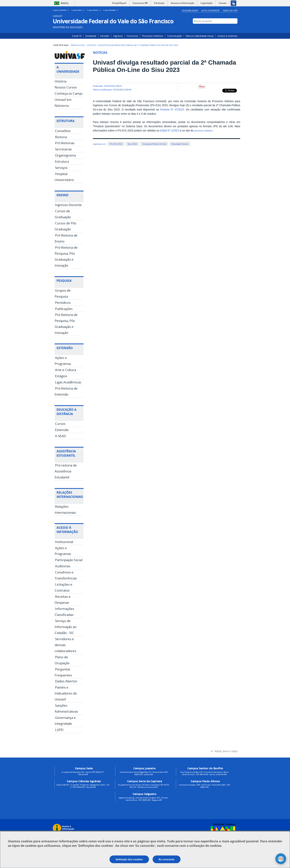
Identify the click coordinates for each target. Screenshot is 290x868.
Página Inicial (78, 45)
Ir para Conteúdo (61, 10)
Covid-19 (77, 36)
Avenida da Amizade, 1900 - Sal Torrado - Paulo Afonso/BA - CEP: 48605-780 (205, 786)
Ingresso (118, 36)
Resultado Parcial (180, 144)
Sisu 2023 (132, 144)
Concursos (132, 36)
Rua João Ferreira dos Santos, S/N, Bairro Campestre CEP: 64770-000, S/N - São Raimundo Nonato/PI (144, 786)
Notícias (91, 45)
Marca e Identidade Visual (200, 36)
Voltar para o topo (226, 751)
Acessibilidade (190, 11)
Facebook (229, 28)
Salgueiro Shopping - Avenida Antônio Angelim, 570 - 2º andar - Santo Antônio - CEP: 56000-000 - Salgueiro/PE (144, 799)
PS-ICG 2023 (116, 144)
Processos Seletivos (153, 36)
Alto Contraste (210, 11)
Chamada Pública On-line (154, 144)
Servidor (105, 36)
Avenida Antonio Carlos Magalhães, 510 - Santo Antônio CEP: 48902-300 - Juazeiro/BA (144, 773)
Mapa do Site (230, 11)
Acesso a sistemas (228, 36)
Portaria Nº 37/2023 (172, 110)
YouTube (235, 28)
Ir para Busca (94, 10)
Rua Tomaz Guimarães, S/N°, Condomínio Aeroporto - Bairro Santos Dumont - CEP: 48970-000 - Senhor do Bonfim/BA (205, 773)
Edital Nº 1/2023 (170, 131)
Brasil (65, 3)
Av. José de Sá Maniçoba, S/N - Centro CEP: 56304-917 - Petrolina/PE (83, 773)
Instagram (224, 28)
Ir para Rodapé (111, 10)
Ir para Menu (79, 10)
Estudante (91, 36)
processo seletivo (203, 131)
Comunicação (175, 36)
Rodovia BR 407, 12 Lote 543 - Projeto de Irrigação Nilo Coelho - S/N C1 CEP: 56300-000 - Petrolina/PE (83, 786)
